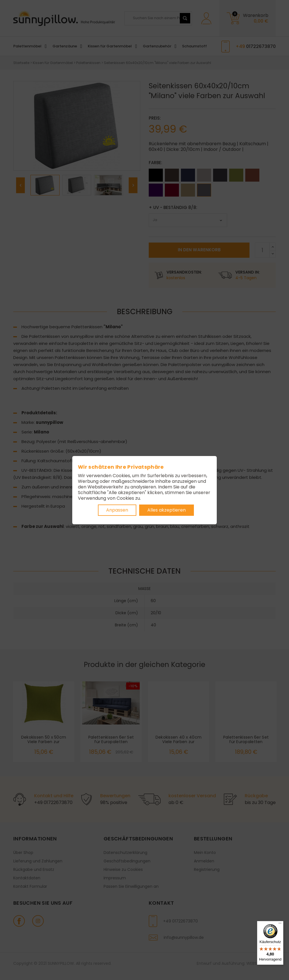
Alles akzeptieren (167, 510)
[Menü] (280, 924)
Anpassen (117, 510)
